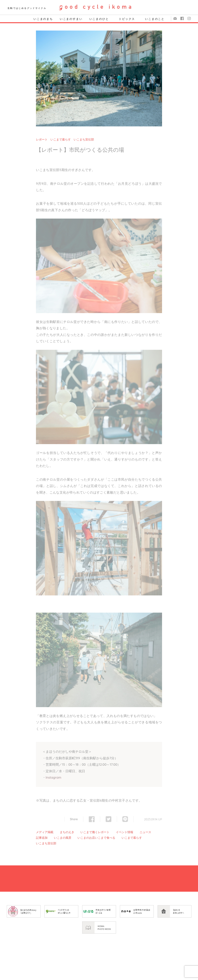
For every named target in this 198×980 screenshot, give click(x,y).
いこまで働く (89, 832)
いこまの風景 (63, 838)
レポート (42, 139)
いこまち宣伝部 (84, 139)
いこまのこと (155, 19)
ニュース (145, 832)
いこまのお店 (86, 838)
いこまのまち (43, 19)
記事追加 (42, 838)
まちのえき (67, 832)
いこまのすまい (71, 19)
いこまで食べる (105, 838)
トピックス (127, 19)
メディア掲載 (45, 832)
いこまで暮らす (61, 139)
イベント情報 (125, 832)
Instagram (53, 777)
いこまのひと (99, 19)
